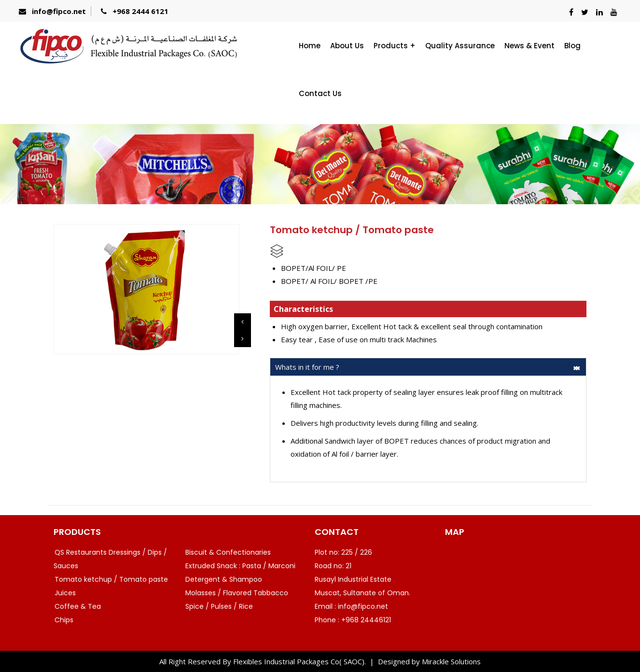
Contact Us (320, 93)
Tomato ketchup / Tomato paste (111, 579)
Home (310, 46)
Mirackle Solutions (451, 661)
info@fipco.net (59, 11)
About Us (347, 46)
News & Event (529, 46)
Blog (572, 46)
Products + (395, 46)
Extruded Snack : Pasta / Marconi (240, 566)
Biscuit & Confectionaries (228, 552)
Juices (65, 593)
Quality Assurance (460, 46)
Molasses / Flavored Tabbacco (237, 593)
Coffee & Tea (78, 606)
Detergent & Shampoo (224, 579)
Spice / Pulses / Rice (219, 606)
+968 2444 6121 (140, 11)
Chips (64, 620)
